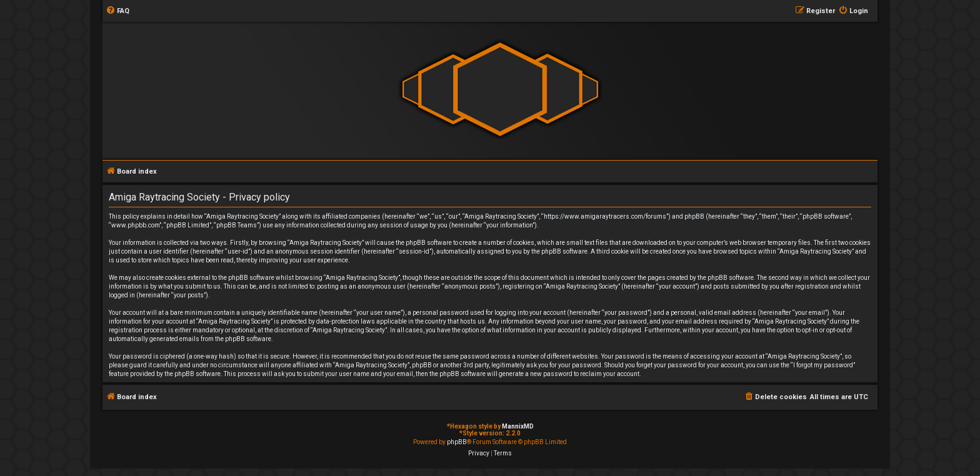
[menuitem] (117, 11)
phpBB (457, 442)
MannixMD (518, 426)
